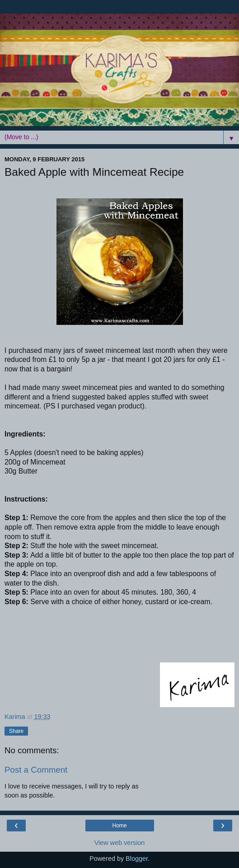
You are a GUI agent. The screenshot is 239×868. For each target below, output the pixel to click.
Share (16, 731)
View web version (120, 843)
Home (119, 826)
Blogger (137, 859)
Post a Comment (36, 770)
